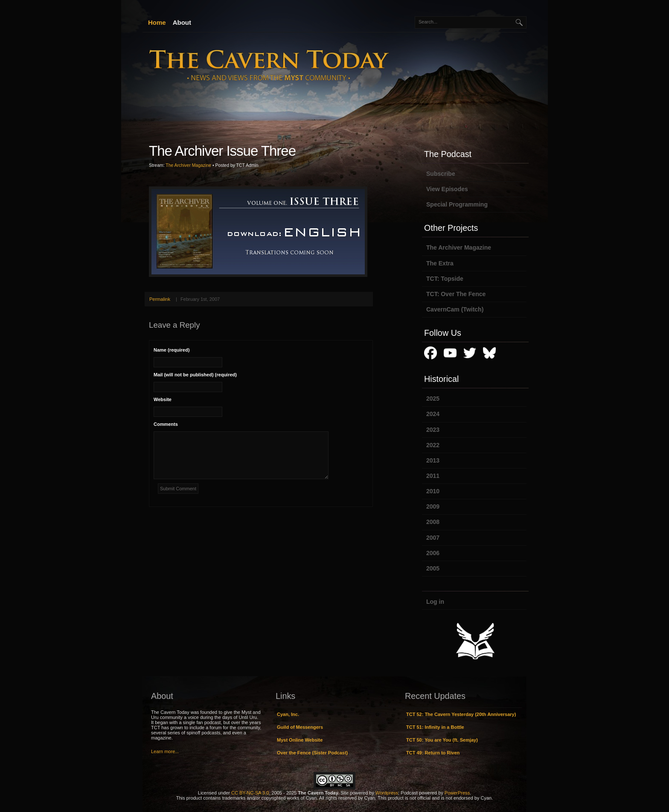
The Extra (440, 263)
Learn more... (165, 751)
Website (163, 399)
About (182, 22)
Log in (435, 602)
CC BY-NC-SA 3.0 (250, 793)
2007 (433, 538)
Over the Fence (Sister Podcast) (312, 753)
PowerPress (457, 793)
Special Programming (457, 204)
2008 (433, 522)
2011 (433, 476)
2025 (433, 399)
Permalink (160, 299)
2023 (433, 430)
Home (157, 22)
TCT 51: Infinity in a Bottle (435, 727)
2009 (433, 506)
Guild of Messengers (300, 727)
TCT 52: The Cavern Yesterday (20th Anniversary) (461, 714)
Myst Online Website (300, 740)
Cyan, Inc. (288, 714)
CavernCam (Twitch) (455, 309)
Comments (166, 424)
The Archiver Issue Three (222, 151)
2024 (433, 414)
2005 (433, 568)
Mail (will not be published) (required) (195, 375)
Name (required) (172, 350)
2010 (433, 491)
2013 (433, 460)
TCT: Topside (445, 279)
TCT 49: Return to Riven (433, 753)
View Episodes (447, 189)
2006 (433, 553)
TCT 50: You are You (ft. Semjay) (442, 740)
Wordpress (387, 793)
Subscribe (441, 174)
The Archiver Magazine (188, 165)
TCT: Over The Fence (456, 294)
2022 (433, 445)
